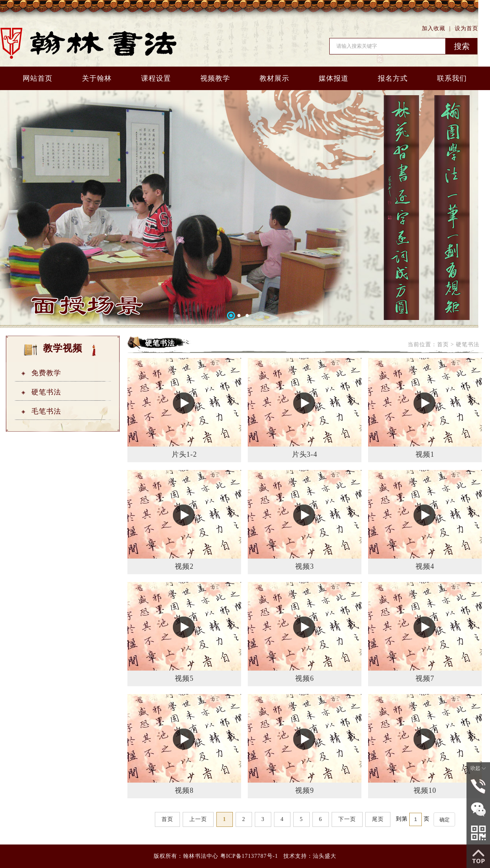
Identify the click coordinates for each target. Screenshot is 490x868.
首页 (443, 344)
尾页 (378, 819)
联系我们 (452, 78)
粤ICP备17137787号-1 (249, 856)
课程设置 (156, 78)
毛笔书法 (46, 411)
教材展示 (274, 78)
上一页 (198, 819)
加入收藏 (434, 28)
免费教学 (46, 373)
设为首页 (466, 28)
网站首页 (38, 78)
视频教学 (215, 78)
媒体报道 (334, 78)
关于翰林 (97, 78)
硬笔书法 (46, 392)
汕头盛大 (325, 856)
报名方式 (393, 78)
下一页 (347, 819)
